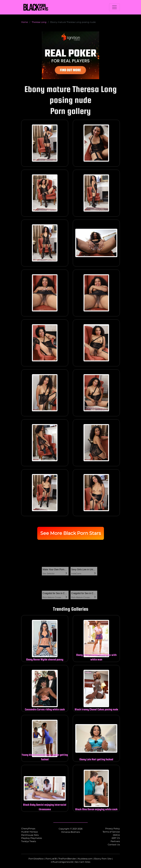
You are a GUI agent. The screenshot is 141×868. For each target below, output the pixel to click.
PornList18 (51, 859)
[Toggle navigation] (114, 7)
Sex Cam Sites (83, 862)
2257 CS (116, 838)
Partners (115, 841)
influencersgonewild (62, 862)
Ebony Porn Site (103, 859)
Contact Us (114, 845)
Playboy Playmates (32, 838)
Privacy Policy (113, 829)
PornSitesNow (36, 859)
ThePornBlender (67, 859)
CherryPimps (28, 829)
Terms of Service (111, 832)
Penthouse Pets (30, 835)
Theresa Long (39, 22)
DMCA (116, 835)
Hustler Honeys (29, 832)
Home (25, 22)
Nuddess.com (85, 859)
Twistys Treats (29, 841)
